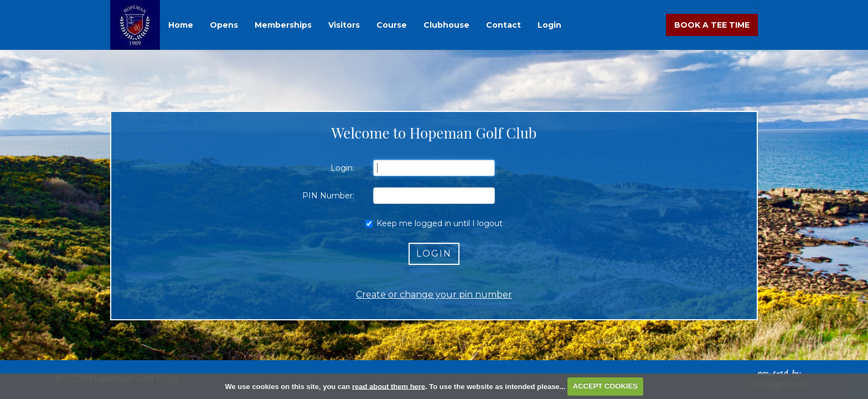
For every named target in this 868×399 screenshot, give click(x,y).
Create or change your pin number (434, 295)
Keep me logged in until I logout (434, 223)
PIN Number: (328, 196)
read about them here (389, 386)
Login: (342, 168)
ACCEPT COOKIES (605, 386)
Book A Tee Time (712, 25)
